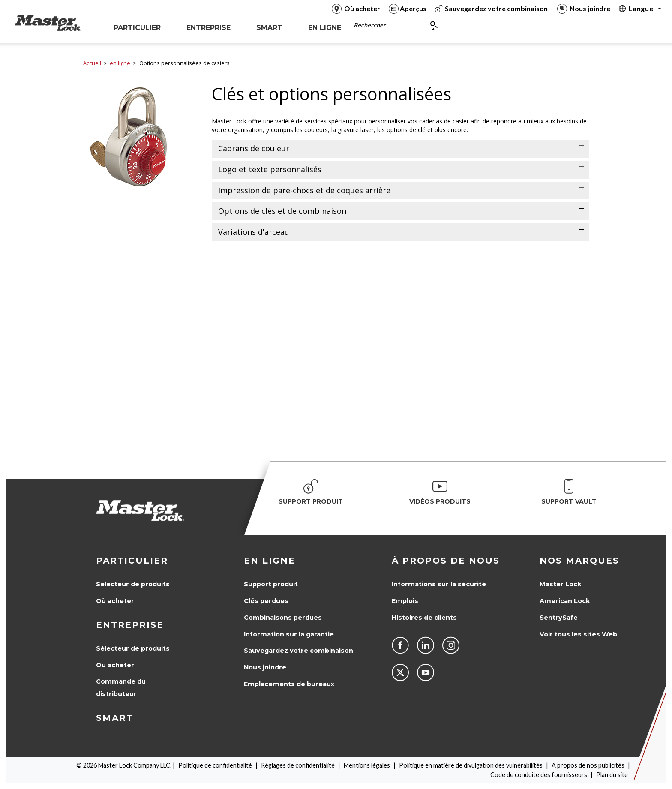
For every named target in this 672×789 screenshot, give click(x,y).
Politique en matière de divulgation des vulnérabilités (471, 765)
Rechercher (370, 25)
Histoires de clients (424, 618)
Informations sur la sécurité (439, 584)
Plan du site (612, 775)
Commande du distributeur (121, 688)
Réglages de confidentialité (298, 765)
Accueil (92, 63)
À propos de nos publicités (588, 765)
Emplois (405, 601)
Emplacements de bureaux (289, 684)
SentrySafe (559, 618)
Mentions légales (367, 765)
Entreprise (130, 625)
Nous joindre (265, 667)
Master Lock (560, 584)
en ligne (120, 63)
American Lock (565, 601)
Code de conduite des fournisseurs (539, 775)
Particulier (132, 561)
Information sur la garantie (289, 634)
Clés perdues (266, 601)
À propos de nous (446, 561)
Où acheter (115, 601)
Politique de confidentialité (215, 765)
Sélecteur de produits (133, 584)
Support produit (271, 584)
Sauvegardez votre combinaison (298, 651)
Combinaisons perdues (283, 618)
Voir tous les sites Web (578, 634)
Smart (115, 718)
